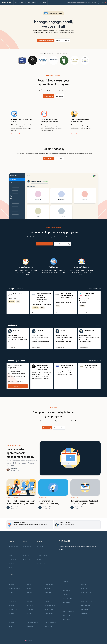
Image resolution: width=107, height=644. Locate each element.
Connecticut (13, 610)
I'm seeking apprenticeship (62, 244)
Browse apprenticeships (94, 288)
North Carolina (51, 622)
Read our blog (47, 428)
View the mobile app (48, 134)
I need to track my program (45, 40)
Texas (63, 330)
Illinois (30, 588)
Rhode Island (68, 607)
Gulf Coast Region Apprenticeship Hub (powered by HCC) (67, 295)
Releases (26, 555)
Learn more (60, 96)
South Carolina (89, 330)
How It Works (13, 547)
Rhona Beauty (18, 293)
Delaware (12, 614)
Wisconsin (85, 610)
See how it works (17, 134)
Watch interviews (59, 428)
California (16, 330)
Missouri (48, 588)
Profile (42, 387)
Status (11, 564)
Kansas (29, 601)
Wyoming (84, 614)
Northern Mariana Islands (69, 581)
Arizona (12, 593)
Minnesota (49, 580)
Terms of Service (43, 551)
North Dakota (50, 626)
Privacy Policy (42, 555)
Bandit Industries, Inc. (92, 365)
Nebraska (48, 597)
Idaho (29, 584)
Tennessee (67, 620)
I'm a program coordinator (44, 244)
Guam (11, 626)
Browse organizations (95, 360)
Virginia (84, 588)
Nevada (48, 601)
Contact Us (41, 564)
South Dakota (68, 615)
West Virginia (86, 605)
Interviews (27, 559)
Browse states (97, 325)
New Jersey (49, 610)
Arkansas (12, 597)
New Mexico (49, 614)
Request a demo (49, 96)
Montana (48, 593)
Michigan (40, 330)
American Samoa (14, 588)
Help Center (27, 551)
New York (48, 618)
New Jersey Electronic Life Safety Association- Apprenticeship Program (44, 297)
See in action (76, 134)
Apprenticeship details (18, 312)
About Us (40, 547)
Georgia (12, 622)
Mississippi (49, 584)
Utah (83, 580)
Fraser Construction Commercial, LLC (67, 366)
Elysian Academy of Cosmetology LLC (43, 366)
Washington (85, 597)
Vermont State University (89, 294)
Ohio (65, 586)
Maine (29, 614)
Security (40, 559)
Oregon (66, 594)
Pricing (11, 551)
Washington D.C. (87, 601)
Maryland (30, 618)
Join (10, 568)
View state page (18, 347)
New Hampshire (50, 605)
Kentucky (30, 605)
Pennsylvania (68, 599)
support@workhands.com (68, 527)
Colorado (12, 605)
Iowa (29, 597)
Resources (13, 559)
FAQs (10, 555)
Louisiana (30, 610)
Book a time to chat (19, 527)
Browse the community (63, 40)
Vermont (84, 584)
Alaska (11, 584)
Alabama (12, 580)
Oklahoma (66, 590)
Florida (12, 618)
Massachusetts (32, 622)
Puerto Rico (67, 603)
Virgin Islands (86, 593)
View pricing (60, 159)
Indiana (30, 593)
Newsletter (27, 547)
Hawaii (29, 580)
